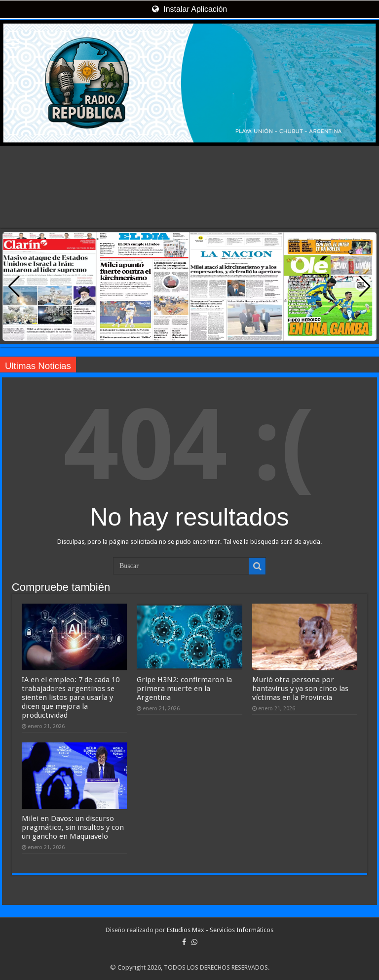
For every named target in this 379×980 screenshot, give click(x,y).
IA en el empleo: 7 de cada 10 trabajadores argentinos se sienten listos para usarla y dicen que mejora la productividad (71, 697)
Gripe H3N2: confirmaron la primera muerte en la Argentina (184, 689)
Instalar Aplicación (189, 9)
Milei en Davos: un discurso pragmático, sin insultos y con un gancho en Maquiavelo (73, 827)
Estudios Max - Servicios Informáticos (220, 930)
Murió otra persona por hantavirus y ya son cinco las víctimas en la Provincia (300, 689)
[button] (365, 286)
